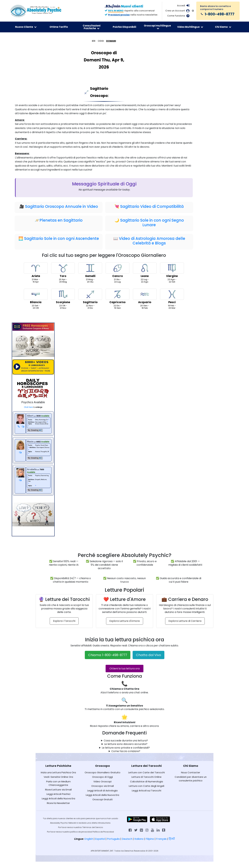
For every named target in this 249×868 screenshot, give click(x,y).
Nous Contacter (191, 772)
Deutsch (127, 839)
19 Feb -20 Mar (172, 299)
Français (161, 839)
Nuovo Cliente (26, 27)
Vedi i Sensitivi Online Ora (58, 777)
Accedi (181, 6)
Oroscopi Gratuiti (103, 799)
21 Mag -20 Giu (90, 273)
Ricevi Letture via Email (58, 790)
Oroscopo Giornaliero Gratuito (103, 772)
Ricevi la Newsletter (58, 803)
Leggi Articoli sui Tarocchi (146, 791)
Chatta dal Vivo (148, 655)
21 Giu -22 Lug (118, 273)
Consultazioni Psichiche (92, 27)
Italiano (139, 839)
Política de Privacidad (103, 832)
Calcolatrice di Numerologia (146, 781)
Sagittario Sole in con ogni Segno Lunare (152, 223)
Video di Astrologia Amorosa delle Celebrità (152, 241)
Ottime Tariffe (59, 27)
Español (100, 839)
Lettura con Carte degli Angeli (146, 786)
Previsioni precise (119, 15)
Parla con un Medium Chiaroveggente (58, 783)
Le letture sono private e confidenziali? (126, 748)
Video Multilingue (190, 27)
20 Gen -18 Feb (145, 299)
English (89, 839)
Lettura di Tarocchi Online (146, 777)
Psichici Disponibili (124, 27)
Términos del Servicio (93, 827)
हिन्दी (172, 839)
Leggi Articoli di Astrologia (102, 791)
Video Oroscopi (102, 781)
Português (113, 839)
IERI (94, 41)
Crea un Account (175, 11)
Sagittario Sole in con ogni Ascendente (62, 238)
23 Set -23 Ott (36, 299)
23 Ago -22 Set (172, 273)
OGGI (101, 41)
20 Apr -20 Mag (63, 273)
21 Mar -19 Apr (36, 273)
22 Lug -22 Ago (145, 273)
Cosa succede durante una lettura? (126, 741)
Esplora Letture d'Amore (125, 621)
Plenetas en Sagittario (61, 220)
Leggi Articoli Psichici (58, 794)
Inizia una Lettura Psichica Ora (58, 772)
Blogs (160, 243)
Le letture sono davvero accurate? (126, 744)
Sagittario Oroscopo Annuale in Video (62, 206)
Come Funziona (176, 16)
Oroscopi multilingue (157, 27)
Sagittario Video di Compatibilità (152, 206)
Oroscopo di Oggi (102, 777)
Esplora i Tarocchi (64, 621)
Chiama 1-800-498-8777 (108, 655)
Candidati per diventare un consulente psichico (191, 779)
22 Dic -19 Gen (118, 299)
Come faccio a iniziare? (126, 751)
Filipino (150, 839)
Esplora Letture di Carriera (185, 621)
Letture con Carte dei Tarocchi (146, 772)
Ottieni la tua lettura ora (124, 669)
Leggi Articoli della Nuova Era (58, 798)
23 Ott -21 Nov (63, 299)
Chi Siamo (223, 27)
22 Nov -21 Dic (90, 299)
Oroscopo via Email (103, 786)
